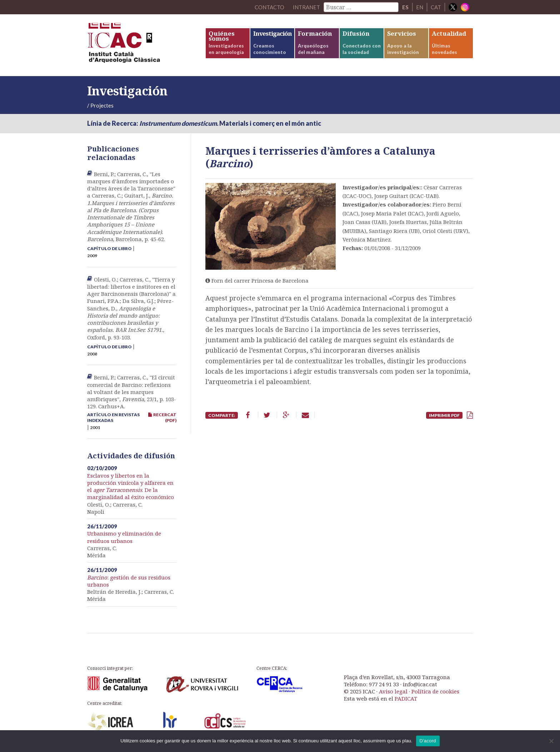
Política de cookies (435, 691)
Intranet (306, 7)
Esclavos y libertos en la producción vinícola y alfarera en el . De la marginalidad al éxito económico (131, 486)
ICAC (141, 45)
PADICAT (406, 698)
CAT (436, 7)
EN (420, 7)
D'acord (428, 741)
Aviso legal (393, 691)
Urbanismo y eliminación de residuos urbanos (124, 537)
